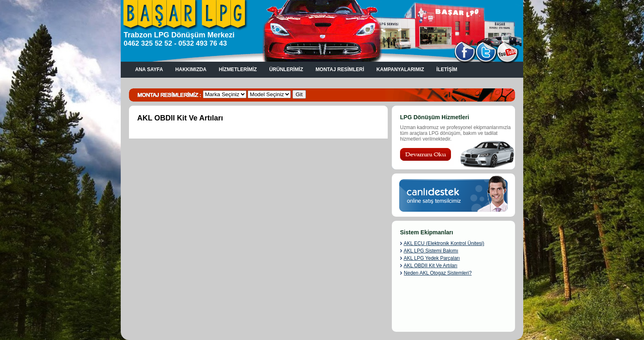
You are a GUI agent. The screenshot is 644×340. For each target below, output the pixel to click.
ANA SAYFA (149, 69)
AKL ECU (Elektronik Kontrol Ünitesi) (444, 243)
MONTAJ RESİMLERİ (340, 69)
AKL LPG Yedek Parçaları (432, 258)
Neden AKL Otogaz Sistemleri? (438, 273)
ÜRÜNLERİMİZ (286, 69)
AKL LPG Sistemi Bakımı (431, 251)
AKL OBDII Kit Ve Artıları (431, 266)
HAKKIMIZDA (191, 69)
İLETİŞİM (447, 69)
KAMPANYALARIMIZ (400, 69)
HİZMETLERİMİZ (238, 69)
